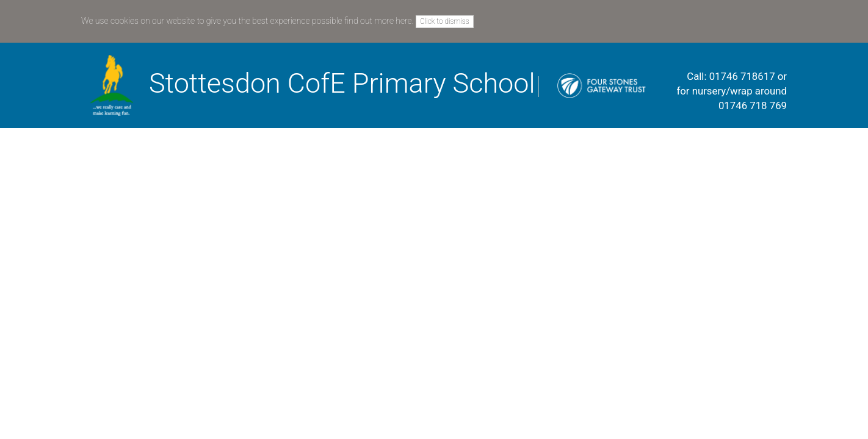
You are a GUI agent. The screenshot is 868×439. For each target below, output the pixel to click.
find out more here (378, 21)
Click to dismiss (445, 21)
